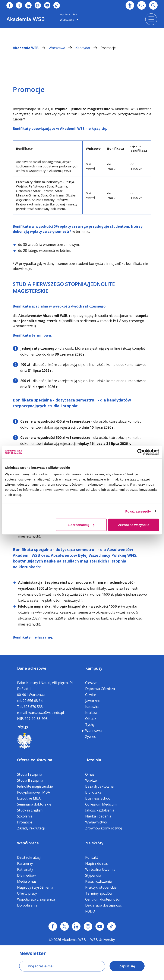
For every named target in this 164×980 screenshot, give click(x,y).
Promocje (108, 48)
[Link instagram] (88, 926)
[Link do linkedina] (28, 5)
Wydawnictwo (96, 822)
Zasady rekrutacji (31, 828)
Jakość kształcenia (100, 810)
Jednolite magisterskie (35, 786)
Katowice (92, 707)
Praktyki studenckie (101, 887)
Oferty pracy (27, 893)
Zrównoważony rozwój (103, 828)
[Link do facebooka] (10, 5)
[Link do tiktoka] (57, 5)
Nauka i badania (98, 816)
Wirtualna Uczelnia (100, 869)
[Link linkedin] (76, 926)
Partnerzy (25, 863)
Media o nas (27, 881)
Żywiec (90, 737)
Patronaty (25, 869)
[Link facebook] (53, 926)
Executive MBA (29, 798)
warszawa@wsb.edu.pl (46, 713)
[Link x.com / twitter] (64, 926)
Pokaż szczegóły (138, 511)
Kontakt (92, 857)
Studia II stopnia (30, 780)
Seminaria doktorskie (34, 804)
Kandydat (88, 48)
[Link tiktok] (111, 926)
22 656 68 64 (33, 701)
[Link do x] (19, 5)
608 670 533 (33, 707)
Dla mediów (26, 875)
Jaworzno (93, 701)
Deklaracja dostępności (104, 905)
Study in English (30, 810)
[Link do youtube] (47, 5)
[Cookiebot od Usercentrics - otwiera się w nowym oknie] (140, 452)
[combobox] (142, 5)
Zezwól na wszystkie (134, 525)
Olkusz (91, 719)
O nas (90, 774)
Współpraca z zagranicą (36, 899)
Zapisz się (127, 966)
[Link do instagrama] (38, 5)
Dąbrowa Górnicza (100, 689)
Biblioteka (93, 792)
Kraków (91, 713)
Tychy (90, 725)
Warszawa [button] (69, 20)
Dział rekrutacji (29, 857)
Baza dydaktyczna (99, 786)
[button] (130, 5)
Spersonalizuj (81, 525)
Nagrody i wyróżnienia (35, 887)
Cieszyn (91, 683)
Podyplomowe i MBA (34, 792)
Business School (98, 798)
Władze (91, 780)
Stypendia (93, 875)
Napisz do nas (97, 863)
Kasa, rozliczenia (98, 881)
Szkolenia (25, 816)
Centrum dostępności (102, 899)
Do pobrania (27, 905)
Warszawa (62, 48)
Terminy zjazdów (99, 893)
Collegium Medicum (101, 804)
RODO (90, 911)
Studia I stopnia (30, 774)
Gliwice (91, 695)
